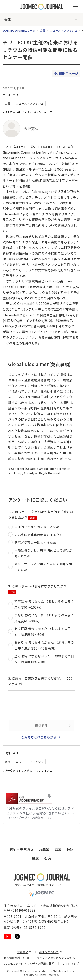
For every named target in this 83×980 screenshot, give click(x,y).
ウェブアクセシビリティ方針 (56, 958)
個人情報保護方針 (16, 958)
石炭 (48, 858)
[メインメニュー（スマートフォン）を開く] (75, 7)
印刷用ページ (66, 74)
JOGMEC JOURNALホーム (19, 30)
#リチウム (9, 112)
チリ (16, 95)
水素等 (44, 850)
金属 (8, 20)
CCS (58, 850)
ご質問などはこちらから (39, 737)
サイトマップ (70, 963)
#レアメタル (25, 112)
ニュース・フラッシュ (64, 30)
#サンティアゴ (43, 112)
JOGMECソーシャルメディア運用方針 (30, 963)
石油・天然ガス (22, 850)
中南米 (7, 95)
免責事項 (25, 952)
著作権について (51, 952)
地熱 (70, 850)
